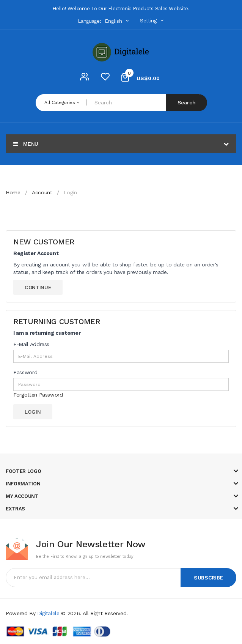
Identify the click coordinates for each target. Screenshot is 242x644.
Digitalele (48, 613)
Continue (38, 287)
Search (187, 102)
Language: (89, 21)
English (118, 21)
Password (25, 372)
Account (42, 192)
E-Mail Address (31, 344)
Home (13, 192)
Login (70, 192)
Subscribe (208, 578)
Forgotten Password (38, 395)
